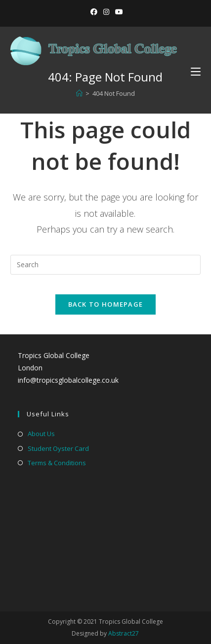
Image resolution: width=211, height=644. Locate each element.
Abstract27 (124, 633)
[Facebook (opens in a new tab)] (94, 12)
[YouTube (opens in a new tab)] (118, 12)
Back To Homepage (106, 304)
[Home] (79, 93)
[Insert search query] (105, 265)
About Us (41, 434)
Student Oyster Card (58, 448)
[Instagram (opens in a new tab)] (106, 12)
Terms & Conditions (57, 463)
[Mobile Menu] (192, 72)
